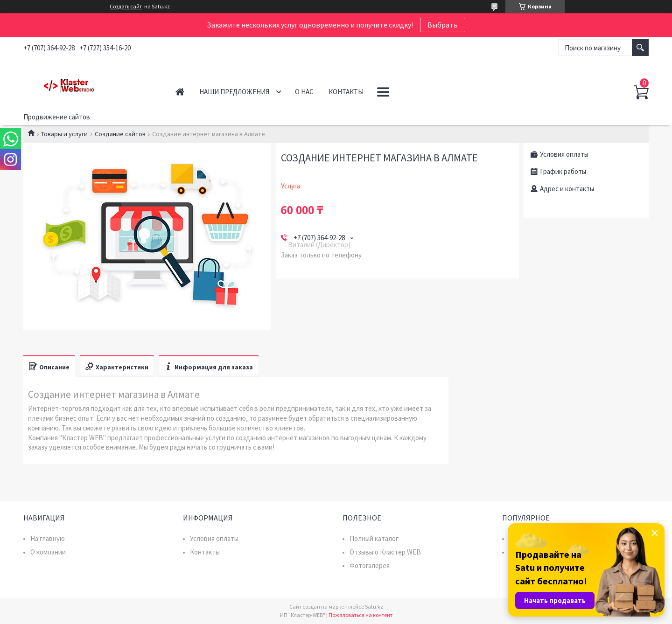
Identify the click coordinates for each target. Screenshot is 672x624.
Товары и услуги (64, 134)
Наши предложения (234, 92)
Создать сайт (126, 7)
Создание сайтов (120, 134)
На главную (48, 538)
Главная (180, 92)
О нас (304, 92)
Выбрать (443, 25)
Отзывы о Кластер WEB (385, 552)
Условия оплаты (214, 538)
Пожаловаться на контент (360, 615)
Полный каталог (374, 538)
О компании (48, 552)
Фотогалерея (370, 565)
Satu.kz (374, 607)
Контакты (346, 92)
